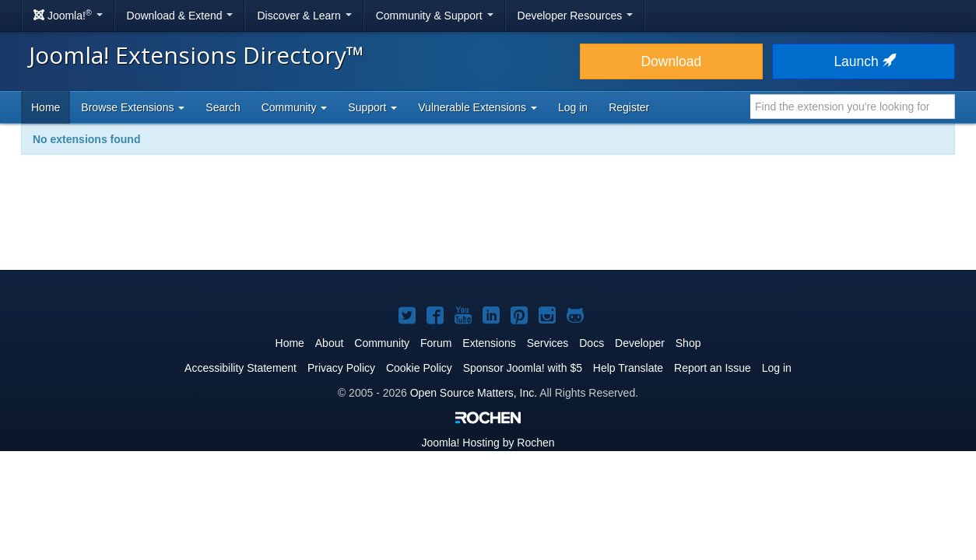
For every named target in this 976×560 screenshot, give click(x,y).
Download (671, 61)
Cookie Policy (419, 368)
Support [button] (372, 107)
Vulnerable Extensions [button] (477, 107)
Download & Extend (180, 16)
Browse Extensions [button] (133, 107)
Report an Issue (713, 368)
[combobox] (853, 107)
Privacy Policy (341, 368)
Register (629, 107)
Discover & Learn (304, 16)
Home (46, 107)
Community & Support (435, 16)
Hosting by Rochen (488, 443)
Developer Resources (576, 16)
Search (223, 107)
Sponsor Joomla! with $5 (523, 368)
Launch (863, 61)
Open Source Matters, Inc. (474, 393)
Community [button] (295, 107)
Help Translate (628, 368)
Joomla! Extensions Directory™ (197, 55)
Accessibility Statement (240, 368)
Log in (573, 107)
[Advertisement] (488, 222)
